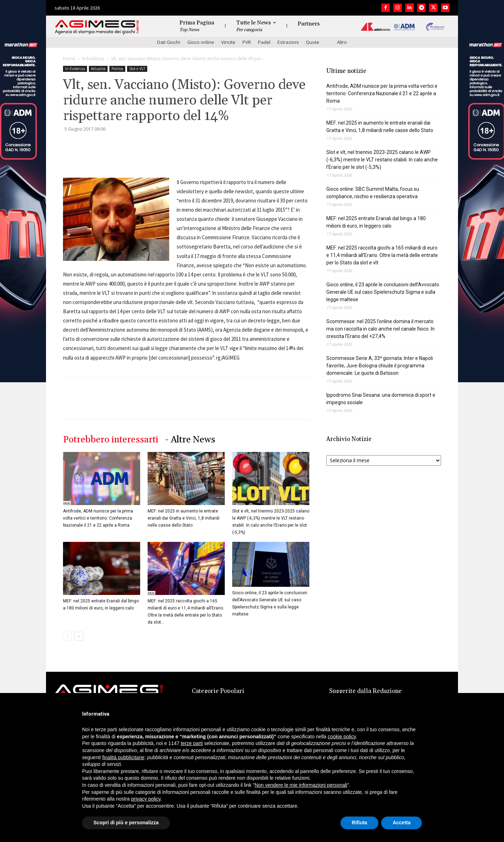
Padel (264, 42)
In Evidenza (93, 59)
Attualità (98, 69)
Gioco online (201, 42)
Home (69, 59)
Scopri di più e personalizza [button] (126, 823)
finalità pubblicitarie (123, 757)
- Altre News (190, 440)
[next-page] (79, 636)
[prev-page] (67, 636)
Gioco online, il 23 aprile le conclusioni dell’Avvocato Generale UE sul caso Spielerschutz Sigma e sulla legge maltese (383, 292)
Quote (313, 42)
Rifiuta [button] (360, 823)
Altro (342, 42)
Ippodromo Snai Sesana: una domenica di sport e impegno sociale (381, 399)
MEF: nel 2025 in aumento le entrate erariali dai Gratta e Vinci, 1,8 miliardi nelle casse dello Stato (184, 518)
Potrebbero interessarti (111, 440)
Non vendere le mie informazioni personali (301, 785)
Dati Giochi (169, 42)
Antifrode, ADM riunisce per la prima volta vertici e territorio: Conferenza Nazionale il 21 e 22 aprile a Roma (98, 518)
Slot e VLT (137, 69)
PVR (247, 42)
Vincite (228, 42)
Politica (117, 69)
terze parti (192, 743)
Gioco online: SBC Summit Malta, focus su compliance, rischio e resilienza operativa (373, 193)
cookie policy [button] (342, 737)
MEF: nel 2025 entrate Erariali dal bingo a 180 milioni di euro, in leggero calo (376, 222)
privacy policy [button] (146, 799)
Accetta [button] (402, 823)
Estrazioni (288, 42)
